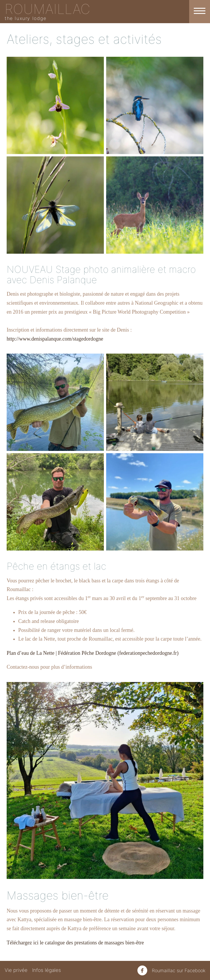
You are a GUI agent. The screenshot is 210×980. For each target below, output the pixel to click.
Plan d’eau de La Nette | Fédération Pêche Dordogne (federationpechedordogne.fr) (93, 653)
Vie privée (16, 970)
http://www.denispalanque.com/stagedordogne (55, 339)
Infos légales (47, 970)
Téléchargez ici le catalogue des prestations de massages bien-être (75, 943)
